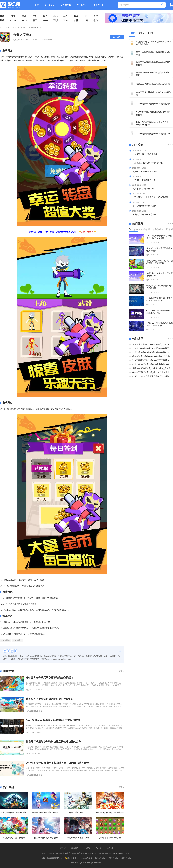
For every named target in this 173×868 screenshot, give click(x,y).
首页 (37, 5)
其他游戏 (24, 27)
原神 (96, 16)
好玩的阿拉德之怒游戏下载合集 (110, 813)
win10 (13, 20)
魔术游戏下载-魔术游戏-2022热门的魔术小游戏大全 (153, 344)
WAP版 (99, 848)
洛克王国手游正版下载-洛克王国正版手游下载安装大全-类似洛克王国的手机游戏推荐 (153, 360)
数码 (2, 16)
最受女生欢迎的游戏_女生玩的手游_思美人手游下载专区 (153, 368)
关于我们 (63, 848)
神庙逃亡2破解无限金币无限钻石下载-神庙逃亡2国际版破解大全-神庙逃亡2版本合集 (153, 376)
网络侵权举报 (113, 858)
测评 (24, 16)
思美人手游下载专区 (78, 813)
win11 (24, 20)
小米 (56, 16)
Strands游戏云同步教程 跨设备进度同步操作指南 (159, 237)
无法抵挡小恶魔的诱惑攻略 (144, 214)
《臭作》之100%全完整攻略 (145, 171)
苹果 (66, 16)
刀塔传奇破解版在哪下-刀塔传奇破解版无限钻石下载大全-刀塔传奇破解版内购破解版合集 (153, 348)
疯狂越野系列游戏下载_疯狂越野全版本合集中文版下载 (153, 372)
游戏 (76, 16)
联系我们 (75, 848)
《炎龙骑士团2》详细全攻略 (145, 154)
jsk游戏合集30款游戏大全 (78, 838)
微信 (96, 20)
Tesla (45, 20)
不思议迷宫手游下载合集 (14, 838)
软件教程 (66, 5)
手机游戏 (98, 5)
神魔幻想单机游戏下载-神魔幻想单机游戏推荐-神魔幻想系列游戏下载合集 (153, 364)
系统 (2, 20)
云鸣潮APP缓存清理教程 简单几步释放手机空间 (160, 324)
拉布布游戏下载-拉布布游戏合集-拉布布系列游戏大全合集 (153, 356)
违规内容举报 (100, 858)
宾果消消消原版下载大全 (110, 838)
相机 (13, 16)
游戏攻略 (82, 5)
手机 (35, 16)
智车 (35, 20)
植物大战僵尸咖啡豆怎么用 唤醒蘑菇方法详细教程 (160, 262)
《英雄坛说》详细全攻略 (143, 189)
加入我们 (87, 848)
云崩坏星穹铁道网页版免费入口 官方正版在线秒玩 (159, 299)
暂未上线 (117, 37)
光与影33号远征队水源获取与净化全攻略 (159, 274)
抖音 (86, 20)
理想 (56, 20)
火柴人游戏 (5, 640)
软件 (76, 20)
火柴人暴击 (17, 640)
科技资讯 (50, 5)
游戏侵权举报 (126, 858)
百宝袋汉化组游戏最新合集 (46, 838)
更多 (122, 671)
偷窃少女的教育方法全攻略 (144, 206)
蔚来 (66, 20)
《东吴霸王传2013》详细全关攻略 (148, 163)
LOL (86, 16)
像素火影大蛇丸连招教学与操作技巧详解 (159, 249)
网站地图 (110, 848)
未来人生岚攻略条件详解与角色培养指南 (159, 287)
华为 (45, 16)
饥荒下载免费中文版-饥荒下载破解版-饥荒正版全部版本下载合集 (153, 352)
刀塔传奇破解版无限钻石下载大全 (14, 813)
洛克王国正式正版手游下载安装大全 (46, 813)
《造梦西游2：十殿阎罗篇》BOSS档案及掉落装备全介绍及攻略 (153, 197)
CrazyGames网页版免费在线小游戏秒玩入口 (159, 312)
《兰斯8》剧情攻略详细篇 (144, 180)
